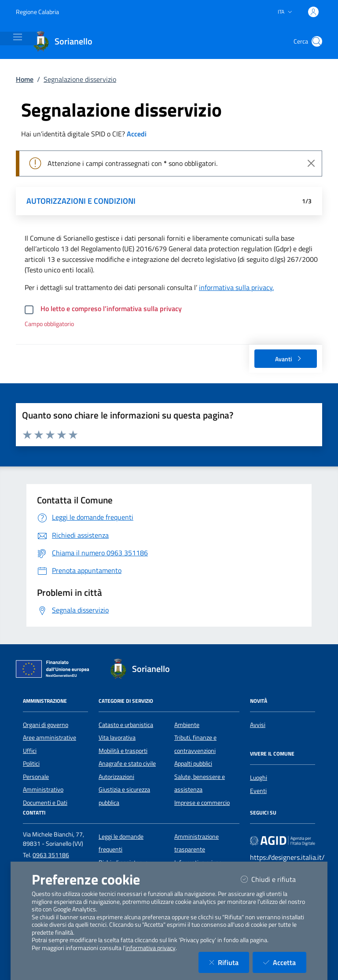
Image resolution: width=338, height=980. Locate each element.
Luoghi (259, 778)
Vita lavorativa (117, 738)
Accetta (285, 962)
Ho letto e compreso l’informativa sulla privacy (111, 308)
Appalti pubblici (193, 763)
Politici (31, 763)
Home (25, 79)
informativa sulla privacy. (236, 287)
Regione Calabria (37, 12)
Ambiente (187, 725)
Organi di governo (46, 725)
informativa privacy (151, 948)
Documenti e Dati (45, 803)
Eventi (258, 791)
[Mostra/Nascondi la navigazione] (18, 37)
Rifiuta (229, 962)
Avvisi (258, 725)
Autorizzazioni (116, 777)
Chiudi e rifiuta (274, 879)
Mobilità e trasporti (123, 751)
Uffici (30, 751)
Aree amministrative (50, 738)
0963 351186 (51, 855)
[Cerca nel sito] (317, 41)
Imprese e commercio (202, 803)
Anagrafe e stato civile (127, 763)
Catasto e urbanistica (126, 725)
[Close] (311, 163)
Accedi (137, 134)
